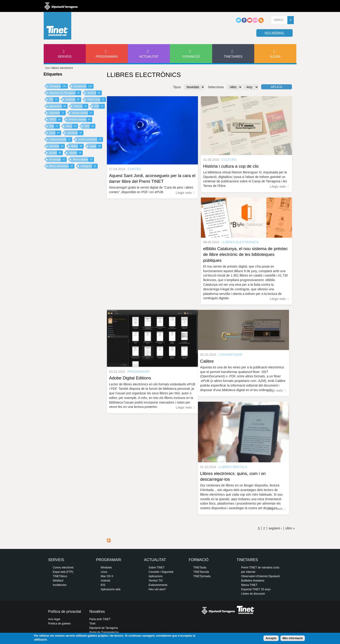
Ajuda (275, 56)
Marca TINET (249, 585)
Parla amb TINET (100, 619)
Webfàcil (58, 581)
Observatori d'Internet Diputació (260, 576)
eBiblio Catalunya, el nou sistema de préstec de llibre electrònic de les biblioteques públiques (246, 254)
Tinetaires (233, 56)
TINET (56, 120)
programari (84, 86)
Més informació (293, 638)
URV (90, 126)
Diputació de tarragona (61, 6)
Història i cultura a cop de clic (231, 166)
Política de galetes (60, 624)
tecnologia (58, 160)
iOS (100, 106)
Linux (55, 133)
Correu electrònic (63, 568)
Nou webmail (274, 33)
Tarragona (59, 86)
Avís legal (54, 619)
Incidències (60, 585)
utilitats (76, 153)
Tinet (92, 624)
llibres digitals (84, 160)
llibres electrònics (62, 166)
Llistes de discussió (253, 594)
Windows (106, 568)
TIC (54, 100)
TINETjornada (202, 576)
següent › (275, 528)
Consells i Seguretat (161, 572)
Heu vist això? (157, 589)
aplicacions (59, 106)
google (56, 153)
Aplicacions (156, 576)
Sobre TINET (157, 568)
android (95, 93)
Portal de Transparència (104, 632)
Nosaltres (97, 612)
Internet (81, 106)
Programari (107, 56)
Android (105, 581)
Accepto (271, 638)
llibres (77, 146)
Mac (55, 126)
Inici (48, 68)
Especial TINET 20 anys (256, 589)
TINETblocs (60, 576)
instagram (89, 166)
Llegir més (184, 193)
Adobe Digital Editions (130, 378)
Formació (191, 56)
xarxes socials (83, 113)
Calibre (207, 361)
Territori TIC (156, 581)
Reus (72, 126)
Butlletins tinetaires (253, 581)
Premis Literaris (80, 120)
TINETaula (200, 568)
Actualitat (149, 56)
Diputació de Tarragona (65, 93)
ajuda (96, 146)
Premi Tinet (97, 100)
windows (73, 100)
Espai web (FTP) (63, 572)
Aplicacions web (111, 589)
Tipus (177, 87)
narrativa (57, 146)
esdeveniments (61, 140)
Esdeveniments (158, 585)
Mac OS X (107, 576)
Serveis (65, 56)
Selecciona (216, 87)
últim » (290, 528)
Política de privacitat (65, 612)
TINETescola (201, 572)
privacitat (76, 133)
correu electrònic (91, 140)
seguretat (58, 113)
